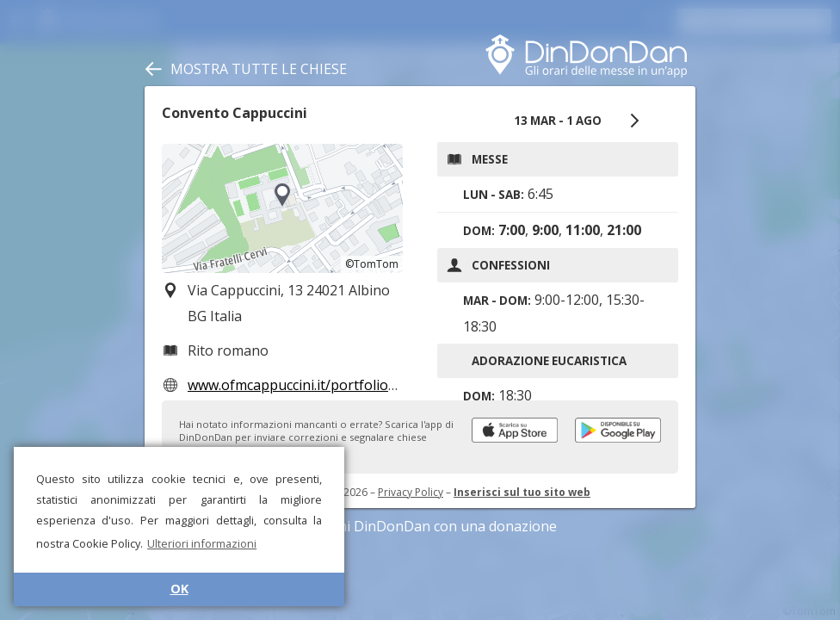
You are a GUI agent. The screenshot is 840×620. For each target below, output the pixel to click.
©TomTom (372, 264)
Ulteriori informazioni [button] (202, 543)
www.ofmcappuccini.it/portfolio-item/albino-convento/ (363, 385)
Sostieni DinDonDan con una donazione (420, 526)
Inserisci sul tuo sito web (522, 492)
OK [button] (179, 589)
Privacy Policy (411, 492)
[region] (282, 208)
